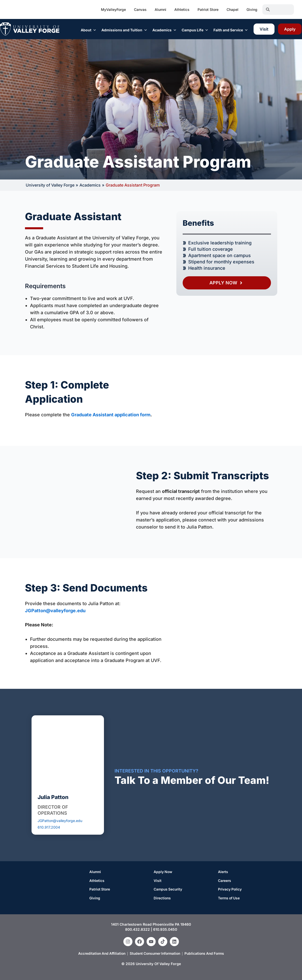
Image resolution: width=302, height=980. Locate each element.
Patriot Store (208, 9)
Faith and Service (231, 30)
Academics (164, 30)
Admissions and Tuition (124, 30)
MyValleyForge (113, 9)
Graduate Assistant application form (111, 414)
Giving (252, 9)
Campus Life (195, 30)
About (89, 30)
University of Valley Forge (50, 185)
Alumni (160, 9)
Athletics (182, 9)
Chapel (232, 9)
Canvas (140, 9)
